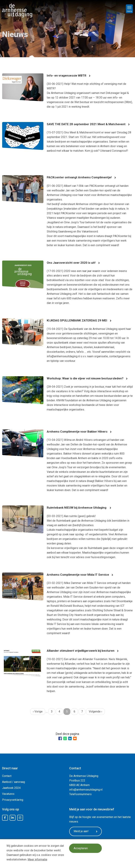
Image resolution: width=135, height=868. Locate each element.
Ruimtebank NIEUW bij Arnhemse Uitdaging (78, 507)
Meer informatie (37, 859)
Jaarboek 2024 (11, 788)
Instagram (20, 818)
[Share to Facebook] (60, 738)
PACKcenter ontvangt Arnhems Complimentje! (80, 177)
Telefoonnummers (80, 794)
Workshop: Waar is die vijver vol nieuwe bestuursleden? (87, 378)
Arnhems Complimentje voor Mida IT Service (79, 575)
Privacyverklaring (13, 800)
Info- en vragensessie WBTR (67, 75)
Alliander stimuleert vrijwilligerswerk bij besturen (82, 651)
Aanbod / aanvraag (14, 782)
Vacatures (8, 794)
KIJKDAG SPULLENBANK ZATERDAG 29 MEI (78, 320)
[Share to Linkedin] (70, 738)
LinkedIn (12, 818)
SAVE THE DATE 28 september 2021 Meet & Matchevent (87, 124)
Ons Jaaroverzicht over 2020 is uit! (72, 263)
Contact (7, 776)
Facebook (5, 818)
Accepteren (81, 848)
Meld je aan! (87, 831)
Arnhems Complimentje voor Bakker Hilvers (78, 431)
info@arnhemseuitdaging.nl (86, 790)
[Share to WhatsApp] (65, 738)
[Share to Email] (75, 738)
